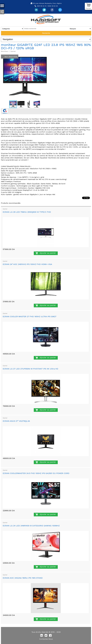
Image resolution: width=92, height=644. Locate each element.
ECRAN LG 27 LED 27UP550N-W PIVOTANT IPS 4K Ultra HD (30, 369)
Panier (88, 8)
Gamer (5, 209)
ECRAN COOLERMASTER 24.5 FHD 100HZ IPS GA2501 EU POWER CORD (36, 473)
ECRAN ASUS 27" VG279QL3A (16, 421)
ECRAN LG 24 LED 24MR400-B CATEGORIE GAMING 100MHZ (31, 526)
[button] (47, 54)
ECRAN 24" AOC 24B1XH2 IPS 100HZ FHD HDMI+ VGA (27, 264)
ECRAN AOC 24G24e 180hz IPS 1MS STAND (23, 578)
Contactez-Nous (46, 639)
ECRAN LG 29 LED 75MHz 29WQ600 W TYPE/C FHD (27, 212)
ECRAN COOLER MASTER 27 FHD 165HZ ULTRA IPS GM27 (30, 316)
